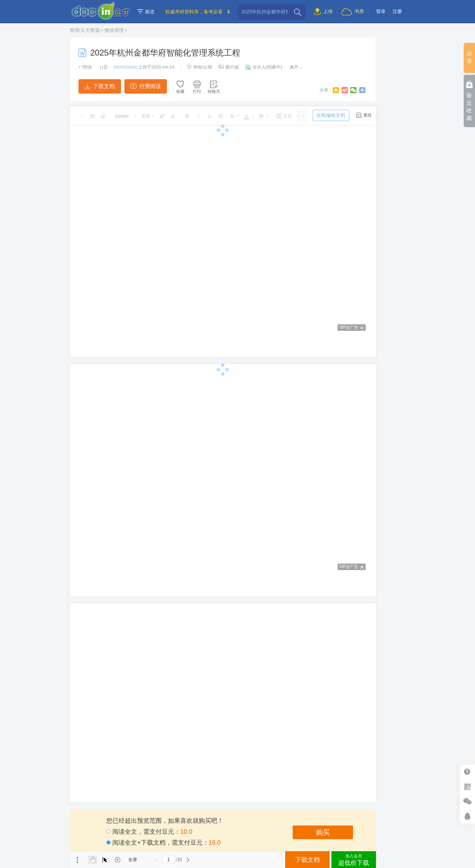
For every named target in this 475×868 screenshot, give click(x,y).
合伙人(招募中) (264, 67)
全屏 (133, 860)
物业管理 (114, 30)
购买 (323, 832)
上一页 (156, 860)
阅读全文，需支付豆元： (149, 832)
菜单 (77, 860)
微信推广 (467, 801)
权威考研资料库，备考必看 (194, 12)
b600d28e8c (126, 67)
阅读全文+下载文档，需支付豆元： (163, 843)
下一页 (188, 860)
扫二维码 (467, 787)
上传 (323, 11)
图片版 (229, 67)
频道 (146, 12)
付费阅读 (145, 86)
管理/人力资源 (85, 30)
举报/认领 (199, 67)
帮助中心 (467, 772)
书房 (353, 11)
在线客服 (467, 816)
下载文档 (100, 86)
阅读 (85, 67)
